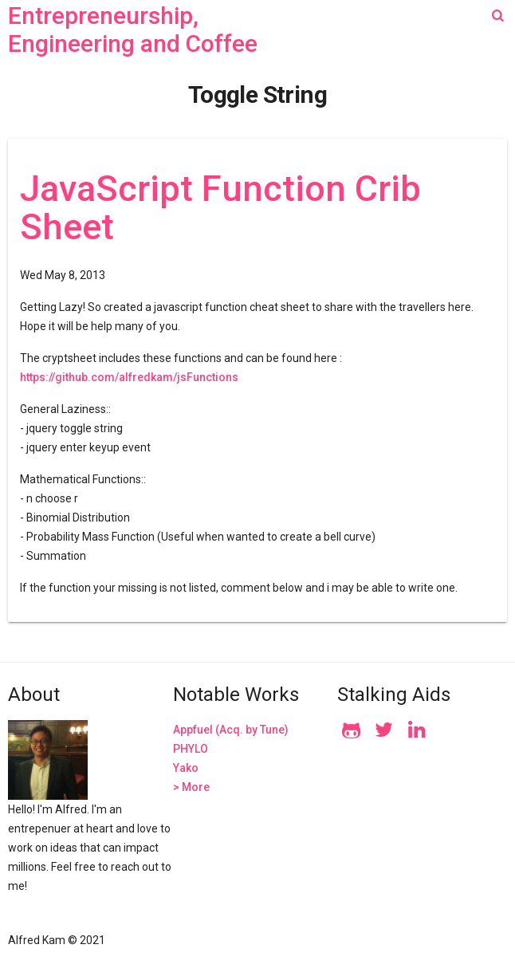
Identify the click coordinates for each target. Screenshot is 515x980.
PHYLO (191, 749)
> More (191, 787)
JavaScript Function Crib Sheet (220, 208)
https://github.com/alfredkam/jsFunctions (129, 377)
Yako (186, 768)
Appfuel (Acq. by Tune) (231, 730)
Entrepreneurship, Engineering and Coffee (133, 30)
